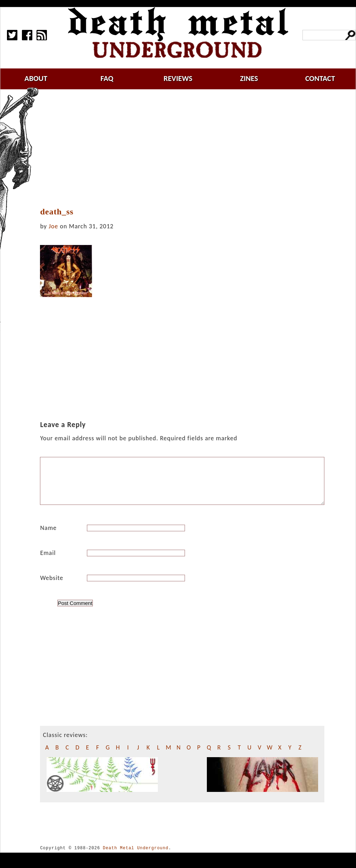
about (36, 78)
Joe (53, 226)
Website (52, 586)
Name (48, 536)
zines (249, 78)
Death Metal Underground (136, 856)
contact (320, 78)
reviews (178, 78)
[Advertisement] (186, 148)
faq (107, 78)
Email (48, 561)
